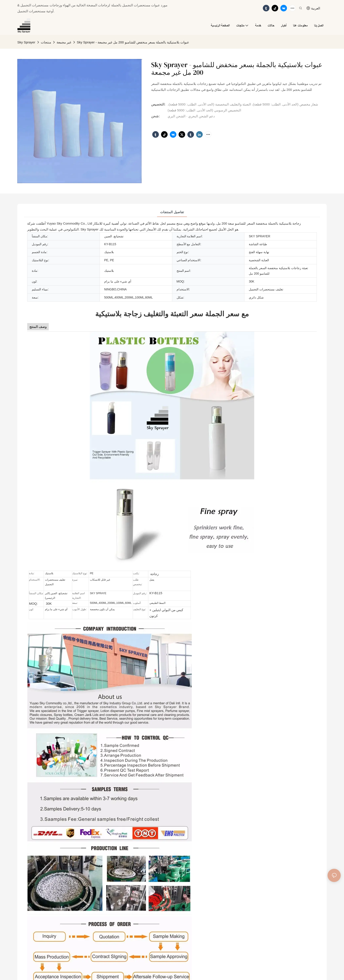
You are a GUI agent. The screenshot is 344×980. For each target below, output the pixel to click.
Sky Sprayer (26, 42)
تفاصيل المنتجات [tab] (172, 212)
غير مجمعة (64, 42)
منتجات (46, 42)
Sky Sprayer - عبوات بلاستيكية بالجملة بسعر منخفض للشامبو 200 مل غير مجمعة (133, 42)
